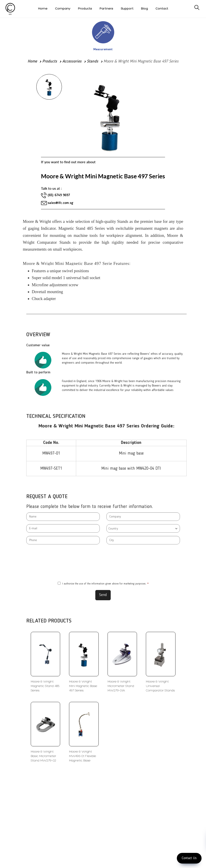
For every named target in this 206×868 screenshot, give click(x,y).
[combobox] (143, 528)
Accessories (72, 61)
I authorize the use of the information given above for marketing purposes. (103, 584)
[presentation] (103, 563)
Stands (93, 61)
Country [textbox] (113, 529)
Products (50, 61)
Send (103, 595)
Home (32, 61)
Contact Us (189, 858)
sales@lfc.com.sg (60, 203)
